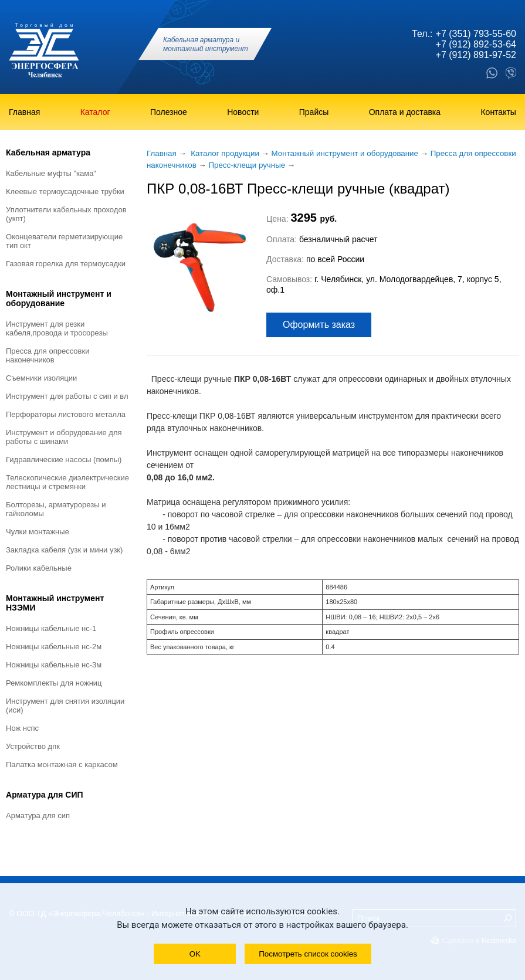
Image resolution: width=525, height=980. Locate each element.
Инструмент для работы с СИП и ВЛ (67, 396)
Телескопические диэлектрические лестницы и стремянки (67, 482)
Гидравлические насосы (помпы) (64, 460)
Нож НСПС (22, 728)
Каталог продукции (225, 153)
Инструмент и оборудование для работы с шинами (64, 437)
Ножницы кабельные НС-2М (54, 647)
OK (195, 954)
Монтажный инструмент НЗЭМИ (55, 603)
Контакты (498, 112)
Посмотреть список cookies (308, 954)
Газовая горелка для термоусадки (66, 264)
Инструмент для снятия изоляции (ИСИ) (65, 706)
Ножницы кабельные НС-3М (54, 665)
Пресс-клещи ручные (247, 165)
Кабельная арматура (48, 152)
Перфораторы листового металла (66, 414)
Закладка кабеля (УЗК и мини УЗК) (64, 550)
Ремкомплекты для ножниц (54, 683)
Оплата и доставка (405, 112)
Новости (243, 112)
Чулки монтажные (38, 532)
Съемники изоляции (41, 378)
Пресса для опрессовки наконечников (48, 355)
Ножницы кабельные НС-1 (51, 628)
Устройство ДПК (33, 746)
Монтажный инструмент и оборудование (59, 299)
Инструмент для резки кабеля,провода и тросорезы (57, 328)
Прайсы (314, 112)
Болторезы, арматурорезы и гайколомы (56, 509)
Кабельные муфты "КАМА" (51, 173)
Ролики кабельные (39, 568)
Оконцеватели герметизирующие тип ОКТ (64, 241)
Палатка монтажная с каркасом (62, 764)
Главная (24, 112)
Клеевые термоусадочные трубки (65, 191)
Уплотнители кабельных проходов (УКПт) (66, 214)
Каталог (95, 112)
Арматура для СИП (45, 795)
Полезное (169, 112)
